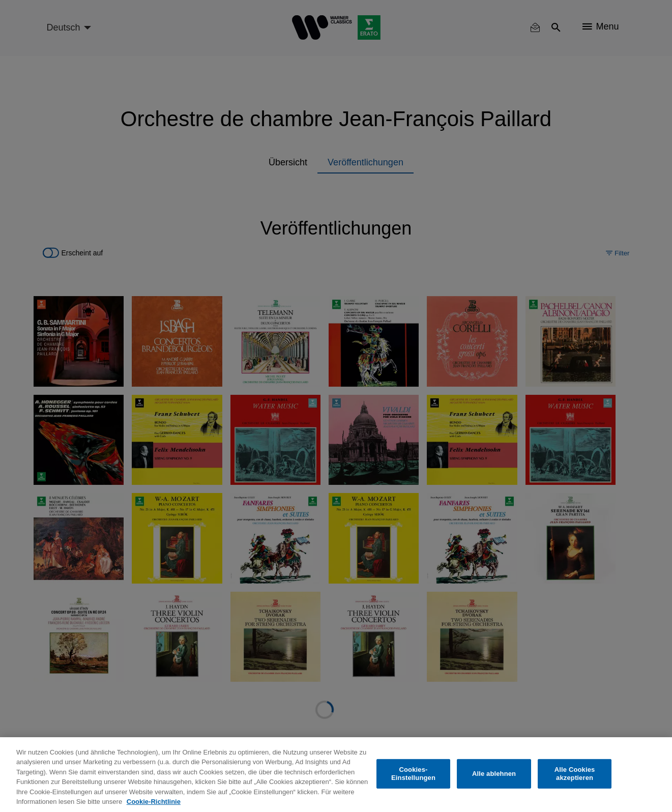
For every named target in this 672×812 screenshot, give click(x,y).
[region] (336, 775)
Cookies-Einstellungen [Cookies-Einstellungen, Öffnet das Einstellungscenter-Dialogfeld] (413, 774)
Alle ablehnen (494, 774)
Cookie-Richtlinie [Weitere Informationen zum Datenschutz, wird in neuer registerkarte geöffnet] (154, 802)
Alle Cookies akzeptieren (575, 774)
